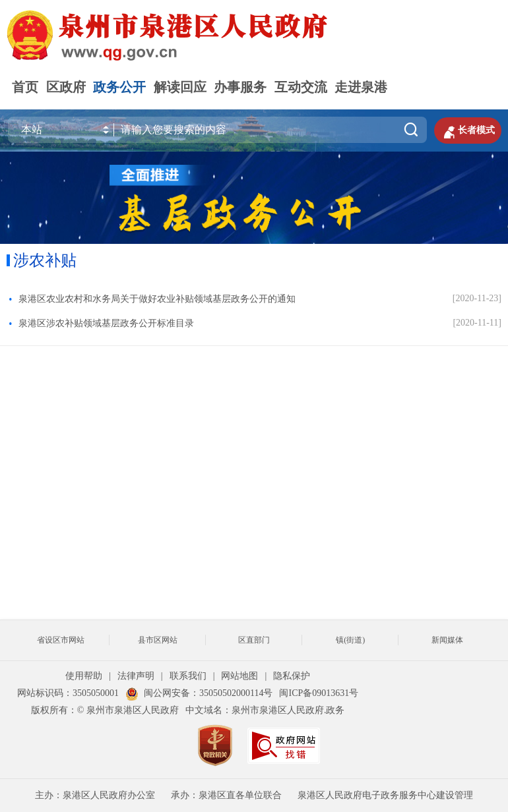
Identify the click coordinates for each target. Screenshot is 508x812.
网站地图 (239, 676)
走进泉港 (361, 87)
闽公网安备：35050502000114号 (199, 693)
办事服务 (240, 87)
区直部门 (254, 640)
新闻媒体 (447, 640)
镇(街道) (350, 640)
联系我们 (188, 676)
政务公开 (119, 87)
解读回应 (180, 87)
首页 (25, 87)
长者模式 (468, 130)
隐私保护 (292, 676)
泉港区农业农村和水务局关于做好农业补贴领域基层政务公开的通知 (157, 299)
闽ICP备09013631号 (319, 693)
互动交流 (301, 87)
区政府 (66, 87)
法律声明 (136, 676)
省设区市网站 (61, 640)
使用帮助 (84, 676)
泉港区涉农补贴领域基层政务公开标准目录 (106, 323)
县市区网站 (158, 640)
